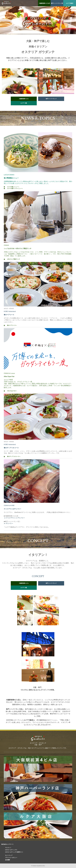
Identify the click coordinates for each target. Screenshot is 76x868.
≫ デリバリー (20, 518)
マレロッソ (8, 848)
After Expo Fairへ (12, 391)
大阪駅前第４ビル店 (44, 3)
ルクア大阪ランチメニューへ (15, 188)
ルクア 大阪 (24, 103)
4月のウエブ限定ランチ (14, 259)
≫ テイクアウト (9, 518)
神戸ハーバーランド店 (57, 3)
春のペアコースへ (12, 325)
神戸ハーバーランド (51, 99)
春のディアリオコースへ (14, 456)
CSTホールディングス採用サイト (14, 852)
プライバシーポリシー (11, 858)
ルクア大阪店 (70, 3)
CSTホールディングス (11, 850)
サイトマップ (9, 855)
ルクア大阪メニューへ (13, 187)
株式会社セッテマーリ (7, 844)
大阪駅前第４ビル (24, 99)
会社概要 (8, 860)
